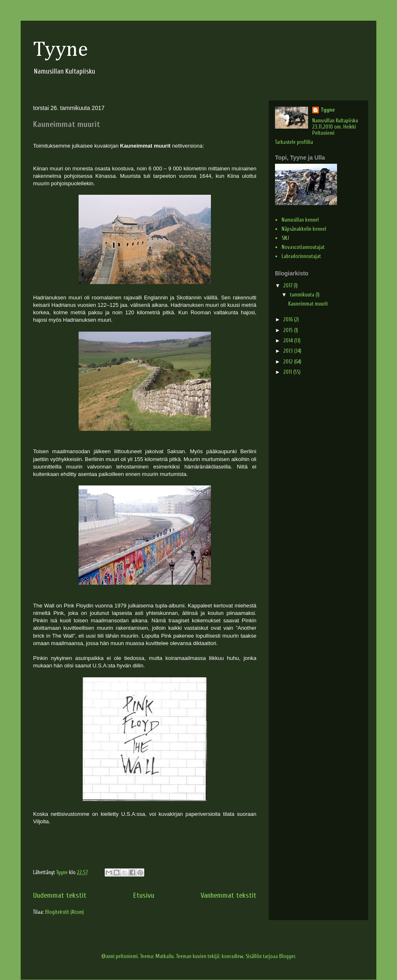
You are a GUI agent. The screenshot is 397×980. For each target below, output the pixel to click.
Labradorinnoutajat (301, 256)
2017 (288, 286)
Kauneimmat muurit (67, 124)
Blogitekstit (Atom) (65, 912)
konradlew (232, 956)
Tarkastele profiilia (294, 142)
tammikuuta (303, 295)
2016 (289, 319)
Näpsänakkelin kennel (304, 229)
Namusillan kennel (300, 220)
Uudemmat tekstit (60, 895)
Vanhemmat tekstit (228, 895)
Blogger (287, 956)
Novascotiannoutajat (303, 247)
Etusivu (144, 895)
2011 (288, 372)
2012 (289, 362)
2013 (289, 351)
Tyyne (61, 50)
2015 (289, 330)
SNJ (285, 238)
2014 (289, 341)
